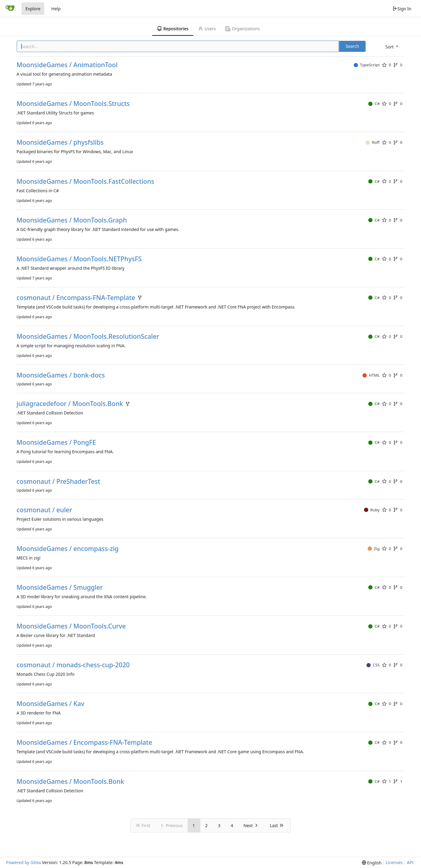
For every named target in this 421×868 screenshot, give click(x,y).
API (410, 862)
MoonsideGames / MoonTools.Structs (73, 104)
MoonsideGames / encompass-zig (68, 549)
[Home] (10, 8)
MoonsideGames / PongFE (56, 442)
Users (207, 29)
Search (352, 46)
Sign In (402, 9)
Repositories (173, 29)
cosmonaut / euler (44, 510)
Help (56, 9)
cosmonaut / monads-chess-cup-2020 (73, 665)
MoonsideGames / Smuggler (60, 587)
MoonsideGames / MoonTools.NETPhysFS (79, 259)
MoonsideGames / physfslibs (60, 142)
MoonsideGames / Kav (51, 704)
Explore (33, 9)
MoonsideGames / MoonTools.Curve (71, 626)
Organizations (243, 29)
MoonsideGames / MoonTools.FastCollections (85, 182)
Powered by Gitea (23, 862)
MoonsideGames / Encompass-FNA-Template (85, 743)
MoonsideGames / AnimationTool (67, 65)
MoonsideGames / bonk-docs (61, 375)
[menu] (392, 47)
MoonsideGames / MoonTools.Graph (72, 220)
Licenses (394, 862)
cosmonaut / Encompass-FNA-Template (76, 298)
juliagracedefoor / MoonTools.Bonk (70, 404)
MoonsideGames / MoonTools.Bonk (70, 782)
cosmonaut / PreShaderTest (58, 482)
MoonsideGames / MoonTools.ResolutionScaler (88, 337)
